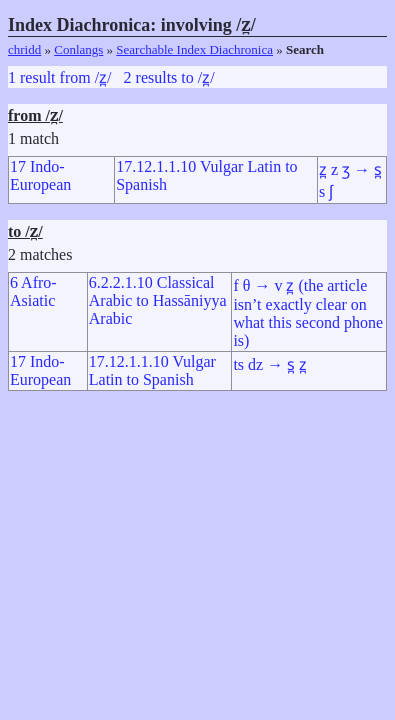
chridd (24, 49)
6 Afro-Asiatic (33, 291)
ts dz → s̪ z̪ (270, 364)
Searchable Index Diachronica (194, 49)
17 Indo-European (40, 175)
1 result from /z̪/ (60, 77)
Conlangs (78, 49)
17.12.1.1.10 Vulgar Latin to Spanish (152, 370)
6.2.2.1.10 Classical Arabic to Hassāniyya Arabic (158, 300)
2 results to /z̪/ (169, 77)
